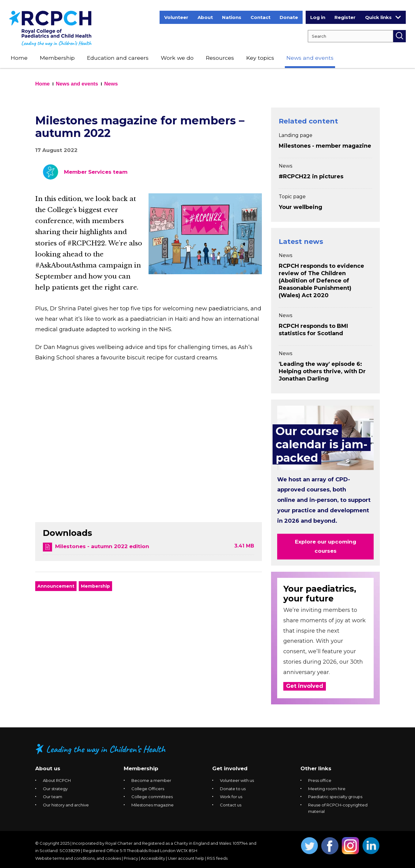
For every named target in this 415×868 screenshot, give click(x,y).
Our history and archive (66, 805)
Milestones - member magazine (325, 146)
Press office (320, 780)
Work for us (231, 797)
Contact (260, 17)
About (205, 17)
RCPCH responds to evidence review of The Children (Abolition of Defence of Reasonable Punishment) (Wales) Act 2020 (321, 281)
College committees (152, 797)
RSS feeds (217, 858)
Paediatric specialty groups (335, 797)
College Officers (148, 789)
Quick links (383, 17)
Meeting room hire (327, 789)
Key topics (260, 58)
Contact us (231, 805)
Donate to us (233, 789)
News (111, 84)
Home (19, 58)
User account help (186, 858)
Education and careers (118, 58)
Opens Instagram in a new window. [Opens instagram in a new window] (351, 846)
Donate (289, 17)
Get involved (305, 686)
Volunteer (176, 17)
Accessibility (153, 858)
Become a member (151, 780)
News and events (310, 58)
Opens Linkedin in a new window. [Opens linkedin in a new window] (371, 846)
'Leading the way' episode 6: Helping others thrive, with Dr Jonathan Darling (322, 371)
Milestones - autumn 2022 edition (102, 546)
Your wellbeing (300, 207)
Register (345, 17)
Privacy (131, 858)
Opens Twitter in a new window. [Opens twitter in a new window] (309, 846)
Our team (53, 797)
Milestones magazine (153, 805)
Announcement (56, 586)
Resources (220, 58)
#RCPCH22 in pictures (311, 176)
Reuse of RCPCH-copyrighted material (338, 808)
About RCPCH (57, 780)
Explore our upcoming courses (326, 546)
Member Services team (96, 172)
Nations (232, 17)
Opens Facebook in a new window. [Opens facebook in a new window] (330, 846)
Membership (57, 58)
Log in (318, 17)
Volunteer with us (237, 780)
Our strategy (55, 789)
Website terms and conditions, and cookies (78, 858)
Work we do (177, 58)
